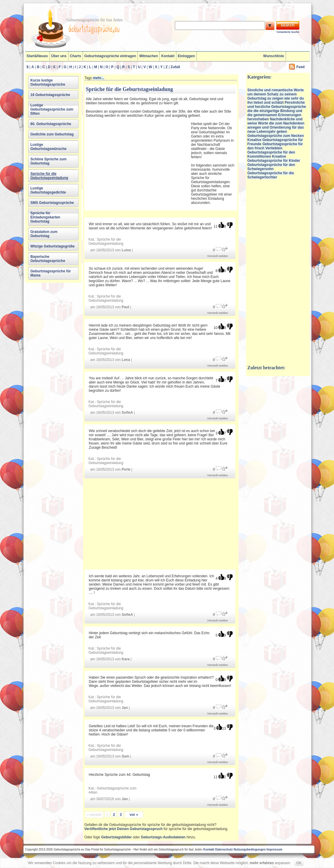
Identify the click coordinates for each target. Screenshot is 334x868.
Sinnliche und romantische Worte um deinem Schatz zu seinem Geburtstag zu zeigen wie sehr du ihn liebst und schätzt (276, 96)
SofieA (127, 413)
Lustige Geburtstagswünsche (49, 147)
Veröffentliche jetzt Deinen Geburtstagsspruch (124, 829)
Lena (126, 360)
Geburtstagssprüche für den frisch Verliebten (275, 146)
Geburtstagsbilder (116, 837)
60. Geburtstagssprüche (51, 124)
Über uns (59, 56)
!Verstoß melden (218, 256)
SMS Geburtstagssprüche (52, 203)
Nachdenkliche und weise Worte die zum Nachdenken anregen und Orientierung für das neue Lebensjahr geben (276, 125)
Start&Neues (37, 56)
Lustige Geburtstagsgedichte (48, 190)
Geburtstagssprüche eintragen (110, 56)
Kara (126, 659)
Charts (76, 56)
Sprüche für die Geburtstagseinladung (49, 176)
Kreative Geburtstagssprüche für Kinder (274, 159)
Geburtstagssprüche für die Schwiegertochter (271, 175)
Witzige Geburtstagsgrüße (53, 246)
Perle (126, 469)
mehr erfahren (262, 863)
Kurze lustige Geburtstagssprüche (48, 82)
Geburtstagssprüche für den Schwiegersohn (271, 167)
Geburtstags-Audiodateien (163, 837)
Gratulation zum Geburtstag (44, 234)
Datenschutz (224, 849)
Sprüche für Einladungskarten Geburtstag (45, 217)
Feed (301, 67)
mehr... (99, 78)
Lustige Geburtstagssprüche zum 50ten (52, 109)
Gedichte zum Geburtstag (52, 134)
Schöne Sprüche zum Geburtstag (49, 161)
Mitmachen (149, 56)
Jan (125, 708)
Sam (126, 756)
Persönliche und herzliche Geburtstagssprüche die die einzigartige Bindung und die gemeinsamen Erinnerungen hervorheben (277, 111)
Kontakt (168, 56)
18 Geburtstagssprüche (50, 95)
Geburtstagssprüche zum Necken (276, 136)
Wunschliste (274, 56)
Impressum (274, 849)
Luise (126, 250)
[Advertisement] (138, 161)
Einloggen (186, 56)
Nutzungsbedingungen (250, 849)
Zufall (175, 67)
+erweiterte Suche (288, 32)
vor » (134, 815)
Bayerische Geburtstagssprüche (48, 259)
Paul (126, 307)
